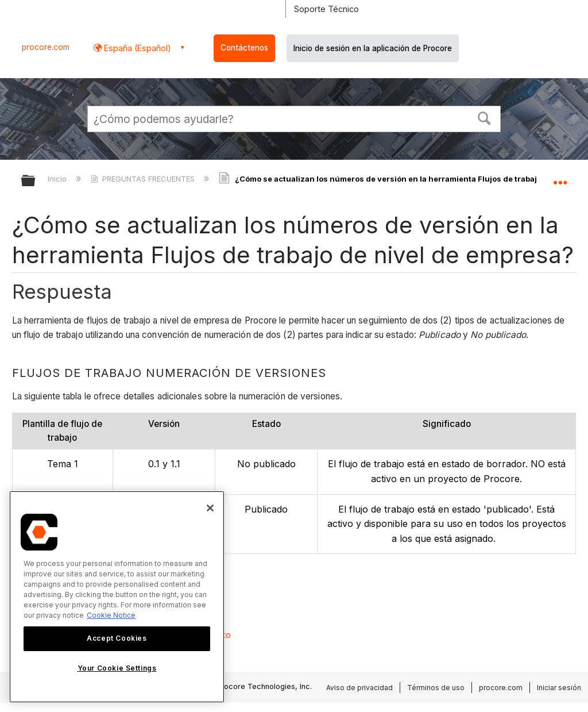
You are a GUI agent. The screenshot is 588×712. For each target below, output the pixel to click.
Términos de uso (436, 688)
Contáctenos (244, 48)
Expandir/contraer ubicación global (560, 177)
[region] (117, 597)
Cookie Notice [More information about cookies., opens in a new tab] (111, 615)
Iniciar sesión (559, 688)
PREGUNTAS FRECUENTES (144, 179)
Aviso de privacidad (359, 688)
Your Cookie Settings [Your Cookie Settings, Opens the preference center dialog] (117, 668)
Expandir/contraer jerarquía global (36, 181)
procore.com (46, 47)
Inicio (58, 179)
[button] (485, 117)
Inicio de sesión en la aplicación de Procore (373, 48)
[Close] (210, 508)
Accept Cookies (117, 638)
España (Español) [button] (136, 48)
